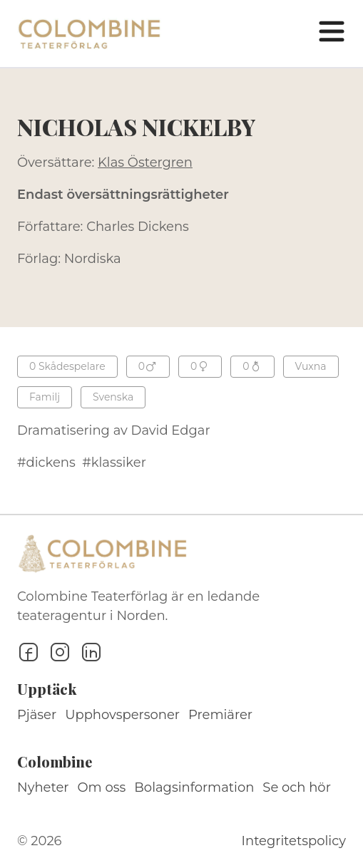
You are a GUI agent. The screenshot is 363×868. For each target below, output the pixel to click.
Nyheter (43, 787)
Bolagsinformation (194, 787)
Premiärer (220, 715)
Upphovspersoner (122, 715)
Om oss (102, 787)
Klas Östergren (145, 162)
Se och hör (297, 787)
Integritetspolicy (294, 841)
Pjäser (37, 715)
